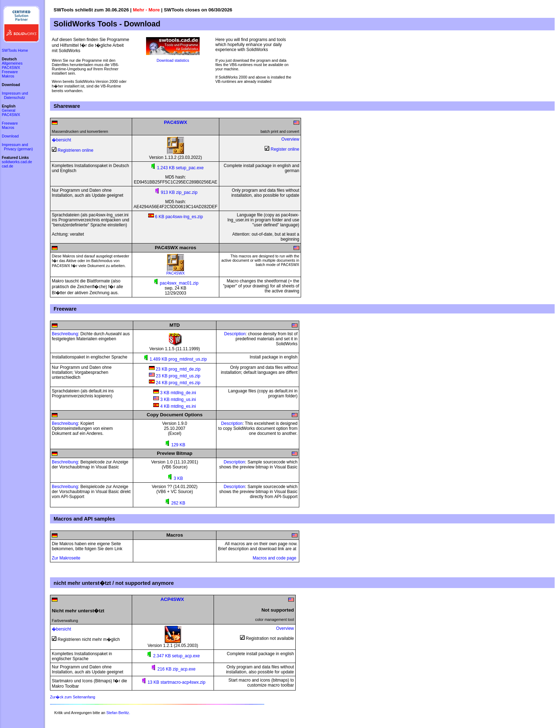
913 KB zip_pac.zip (176, 192)
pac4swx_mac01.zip (175, 283)
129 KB (175, 445)
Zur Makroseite (66, 558)
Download (10, 136)
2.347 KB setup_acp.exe (173, 656)
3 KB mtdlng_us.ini (174, 400)
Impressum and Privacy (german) (17, 147)
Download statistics (173, 60)
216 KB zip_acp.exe (173, 669)
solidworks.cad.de (17, 162)
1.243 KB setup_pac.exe (181, 168)
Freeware (10, 72)
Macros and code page (275, 558)
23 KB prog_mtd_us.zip (175, 376)
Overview (290, 139)
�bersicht (61, 140)
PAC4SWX (176, 271)
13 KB (150, 682)
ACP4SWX (172, 599)
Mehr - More (146, 10)
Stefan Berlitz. (118, 713)
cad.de (7, 166)
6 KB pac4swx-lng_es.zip (176, 217)
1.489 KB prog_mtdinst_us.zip (175, 359)
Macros (8, 127)
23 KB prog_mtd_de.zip (175, 369)
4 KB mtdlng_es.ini (174, 406)
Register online (285, 149)
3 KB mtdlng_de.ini (175, 393)
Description (235, 334)
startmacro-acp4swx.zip (183, 682)
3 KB (175, 478)
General (9, 110)
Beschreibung (65, 334)
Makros (8, 76)
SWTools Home (15, 50)
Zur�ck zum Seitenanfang (73, 697)
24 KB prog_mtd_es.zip (175, 383)
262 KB (175, 503)
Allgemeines (12, 63)
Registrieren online (75, 150)
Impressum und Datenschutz (15, 95)
